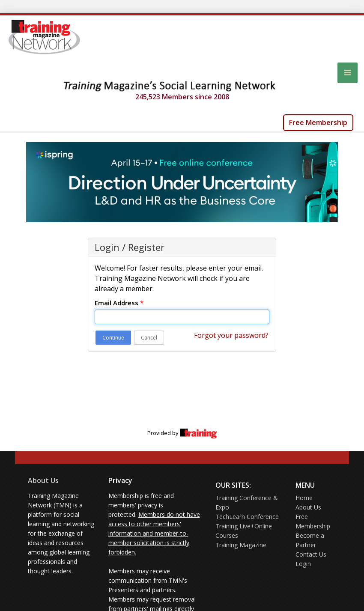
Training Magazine (241, 545)
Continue (113, 338)
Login (303, 564)
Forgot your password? (231, 335)
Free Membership (318, 122)
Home (304, 498)
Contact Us (311, 554)
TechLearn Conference (247, 517)
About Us (43, 480)
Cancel (149, 338)
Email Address (119, 303)
